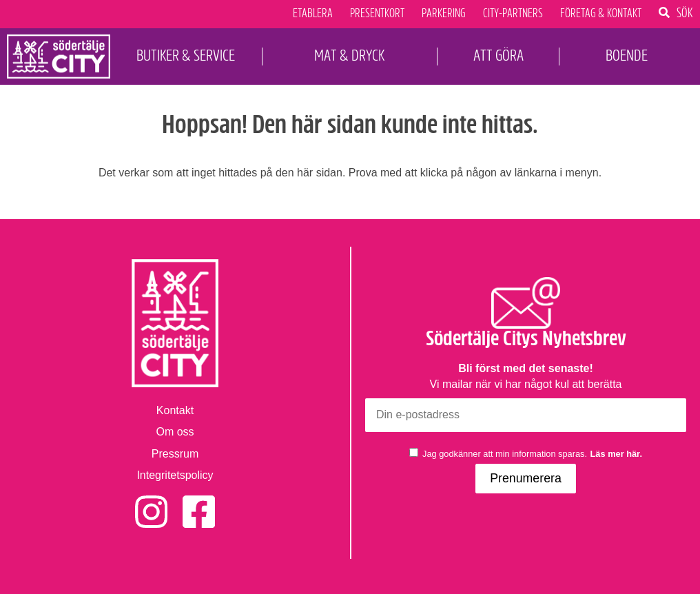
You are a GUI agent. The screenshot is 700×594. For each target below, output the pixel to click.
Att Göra (498, 55)
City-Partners (513, 14)
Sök (685, 12)
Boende (627, 55)
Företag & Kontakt (601, 14)
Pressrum (175, 454)
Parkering (444, 14)
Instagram (151, 503)
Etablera (313, 14)
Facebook (199, 503)
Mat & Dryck (349, 55)
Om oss (175, 432)
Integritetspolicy (175, 475)
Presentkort (377, 14)
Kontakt (175, 410)
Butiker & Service (186, 55)
